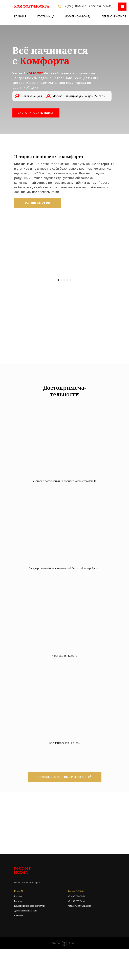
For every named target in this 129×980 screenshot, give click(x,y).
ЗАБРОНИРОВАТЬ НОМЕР (36, 113)
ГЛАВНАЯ (20, 16)
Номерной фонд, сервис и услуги (29, 906)
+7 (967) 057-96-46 (77, 901)
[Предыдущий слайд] (20, 249)
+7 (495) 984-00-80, (75, 6)
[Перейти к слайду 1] (58, 280)
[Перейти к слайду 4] (68, 280)
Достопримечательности (26, 911)
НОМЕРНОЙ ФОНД (77, 16)
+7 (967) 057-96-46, (100, 6)
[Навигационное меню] (122, 7)
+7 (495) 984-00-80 (77, 896)
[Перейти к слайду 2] (61, 280)
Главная (18, 896)
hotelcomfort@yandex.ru (80, 906)
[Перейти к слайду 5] (71, 280)
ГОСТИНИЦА (46, 16)
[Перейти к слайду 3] (64, 280)
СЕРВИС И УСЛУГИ (114, 16)
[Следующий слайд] (109, 249)
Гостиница (19, 901)
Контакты (19, 915)
